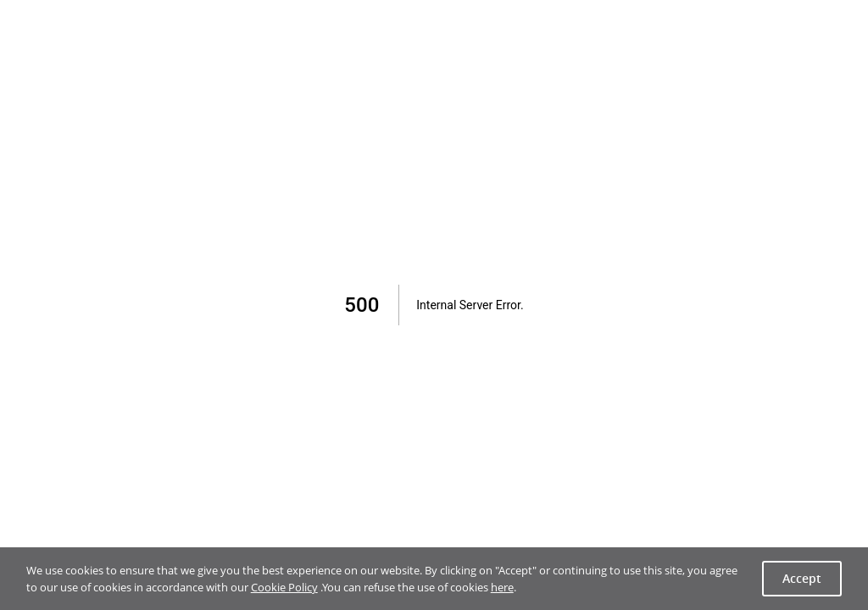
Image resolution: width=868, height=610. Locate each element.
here (502, 587)
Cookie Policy (284, 587)
